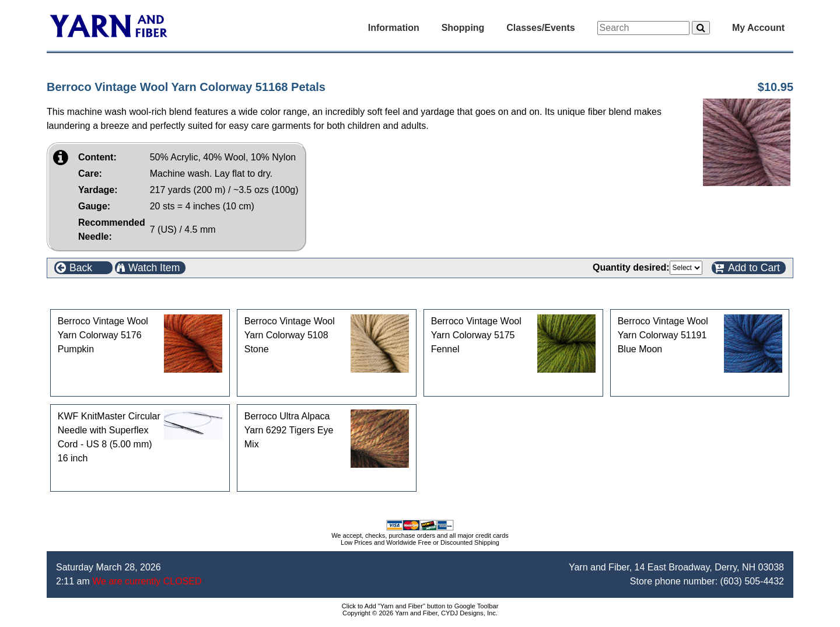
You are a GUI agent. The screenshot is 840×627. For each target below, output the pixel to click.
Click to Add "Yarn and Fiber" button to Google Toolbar (420, 606)
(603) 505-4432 (752, 581)
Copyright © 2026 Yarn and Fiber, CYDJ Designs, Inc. (420, 613)
